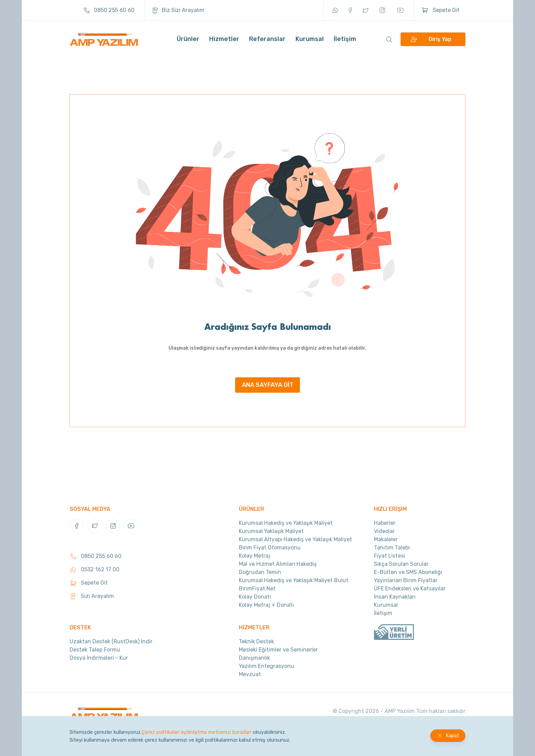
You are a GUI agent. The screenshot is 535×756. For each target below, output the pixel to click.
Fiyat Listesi (389, 556)
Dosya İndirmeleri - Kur (99, 658)
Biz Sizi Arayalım (179, 10)
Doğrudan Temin (260, 572)
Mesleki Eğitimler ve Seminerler (278, 650)
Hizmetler (224, 39)
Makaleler (386, 539)
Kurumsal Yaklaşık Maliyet (271, 531)
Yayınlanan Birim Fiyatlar (406, 580)
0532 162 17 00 (95, 569)
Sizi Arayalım (92, 596)
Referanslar (267, 39)
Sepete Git (441, 10)
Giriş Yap (440, 39)
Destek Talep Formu (95, 650)
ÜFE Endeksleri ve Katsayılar (410, 589)
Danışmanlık (254, 658)
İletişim (345, 39)
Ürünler (188, 39)
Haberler (385, 523)
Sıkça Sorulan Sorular (401, 564)
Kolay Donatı (255, 597)
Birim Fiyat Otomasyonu (270, 548)
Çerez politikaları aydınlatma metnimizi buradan (197, 732)
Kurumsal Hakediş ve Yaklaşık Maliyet (286, 523)
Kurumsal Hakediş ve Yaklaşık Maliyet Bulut (294, 580)
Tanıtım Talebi (392, 548)
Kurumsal (310, 39)
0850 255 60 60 (109, 10)
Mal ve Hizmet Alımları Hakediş (278, 564)
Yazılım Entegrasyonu (266, 666)
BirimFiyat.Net (257, 589)
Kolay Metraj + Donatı (266, 605)
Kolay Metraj (255, 556)
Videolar (384, 531)
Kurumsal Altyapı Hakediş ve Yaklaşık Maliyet (295, 539)
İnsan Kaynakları (395, 597)
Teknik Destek (256, 641)
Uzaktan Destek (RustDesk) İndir (111, 641)
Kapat (453, 736)
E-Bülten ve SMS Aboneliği (408, 572)
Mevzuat (250, 674)
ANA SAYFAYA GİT (268, 385)
